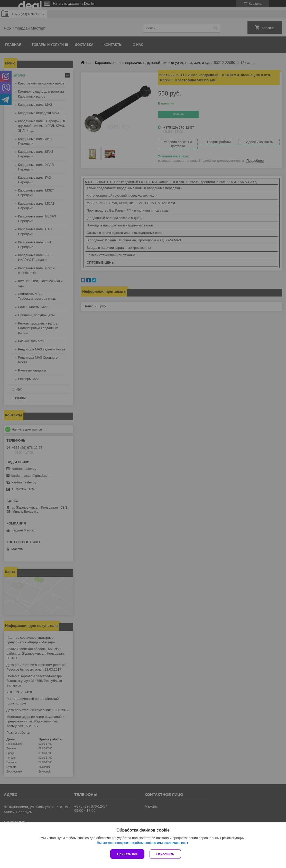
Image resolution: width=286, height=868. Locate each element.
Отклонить (165, 854)
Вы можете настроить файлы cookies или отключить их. (141, 843)
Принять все (127, 854)
